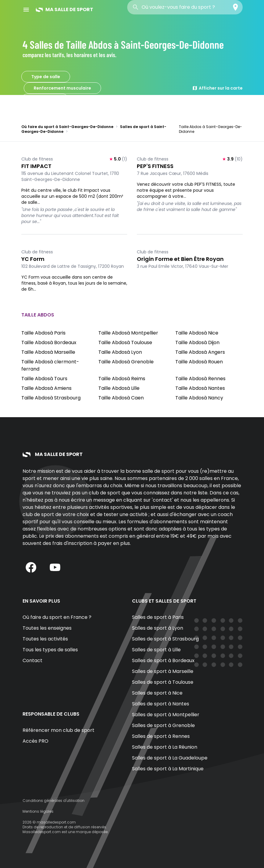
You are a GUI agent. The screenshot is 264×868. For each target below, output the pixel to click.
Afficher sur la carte (217, 88)
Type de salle (46, 77)
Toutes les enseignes (47, 628)
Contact (32, 660)
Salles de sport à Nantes (161, 704)
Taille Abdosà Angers (200, 352)
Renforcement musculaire (62, 88)
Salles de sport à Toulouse (163, 682)
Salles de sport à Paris (158, 617)
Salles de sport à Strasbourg (165, 639)
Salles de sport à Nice (157, 693)
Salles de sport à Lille (156, 650)
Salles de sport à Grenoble (163, 725)
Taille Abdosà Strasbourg (51, 398)
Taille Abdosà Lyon (120, 352)
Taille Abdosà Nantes (200, 388)
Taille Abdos (45, 99)
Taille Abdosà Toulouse (125, 342)
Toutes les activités (45, 639)
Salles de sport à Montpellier (166, 715)
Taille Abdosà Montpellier (128, 333)
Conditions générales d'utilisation (54, 801)
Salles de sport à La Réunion (165, 747)
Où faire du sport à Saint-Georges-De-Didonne (67, 127)
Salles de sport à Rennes (161, 736)
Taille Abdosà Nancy (199, 398)
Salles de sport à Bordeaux (163, 660)
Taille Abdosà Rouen (199, 362)
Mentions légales (38, 811)
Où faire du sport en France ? (57, 617)
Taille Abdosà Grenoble (126, 362)
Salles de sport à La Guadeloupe (170, 758)
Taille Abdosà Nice (197, 333)
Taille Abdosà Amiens (46, 388)
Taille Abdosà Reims (122, 379)
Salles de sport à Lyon (158, 628)
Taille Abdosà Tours (44, 379)
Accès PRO (35, 741)
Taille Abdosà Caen (121, 398)
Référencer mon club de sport (58, 730)
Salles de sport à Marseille (163, 671)
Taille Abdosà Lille (119, 388)
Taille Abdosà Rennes (200, 379)
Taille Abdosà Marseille (48, 352)
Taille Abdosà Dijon (197, 342)
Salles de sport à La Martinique (168, 769)
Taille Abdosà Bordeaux (49, 342)
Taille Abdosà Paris (43, 333)
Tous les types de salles (50, 650)
